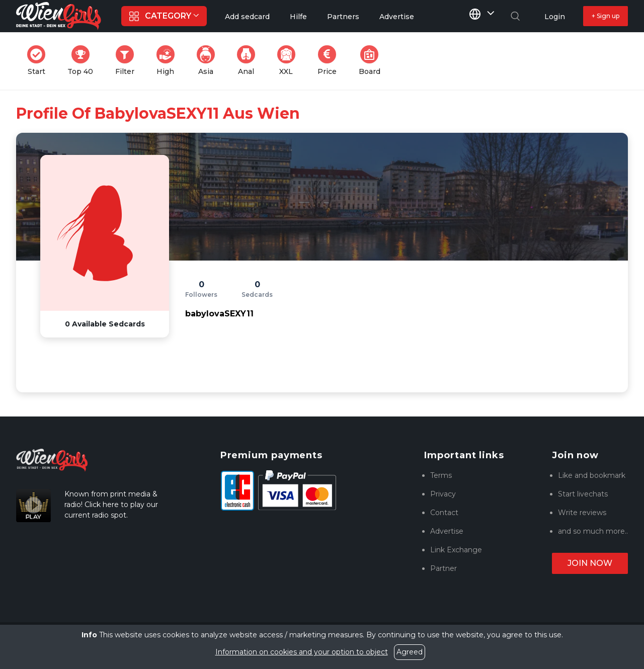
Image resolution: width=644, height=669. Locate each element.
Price (330, 61)
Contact (444, 513)
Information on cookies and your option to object (302, 652)
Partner (444, 568)
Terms (441, 475)
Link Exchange (456, 550)
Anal (249, 61)
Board (373, 61)
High (169, 61)
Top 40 (83, 61)
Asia (209, 61)
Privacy (443, 494)
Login (555, 17)
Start (39, 61)
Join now (590, 563)
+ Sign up (606, 16)
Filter (128, 61)
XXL (289, 61)
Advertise (447, 531)
